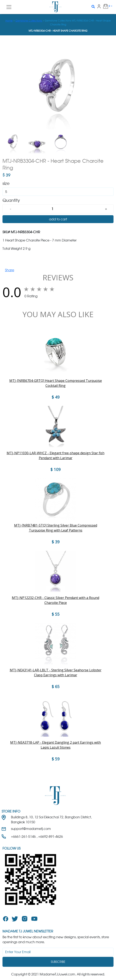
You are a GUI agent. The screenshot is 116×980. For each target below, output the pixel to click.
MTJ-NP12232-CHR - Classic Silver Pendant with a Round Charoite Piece (56, 600)
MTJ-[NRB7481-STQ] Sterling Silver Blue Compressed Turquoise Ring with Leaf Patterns (56, 528)
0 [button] (105, 6)
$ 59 (56, 759)
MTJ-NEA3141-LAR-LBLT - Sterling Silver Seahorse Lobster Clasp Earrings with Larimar (56, 673)
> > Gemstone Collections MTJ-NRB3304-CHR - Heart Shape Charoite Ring (58, 23)
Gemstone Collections (29, 21)
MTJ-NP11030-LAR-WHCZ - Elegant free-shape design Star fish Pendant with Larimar (56, 455)
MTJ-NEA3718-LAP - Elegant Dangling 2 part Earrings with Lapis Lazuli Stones (56, 745)
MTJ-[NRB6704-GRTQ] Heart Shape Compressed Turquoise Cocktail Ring (56, 383)
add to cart (58, 219)
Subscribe (58, 962)
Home (9, 21)
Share (10, 270)
